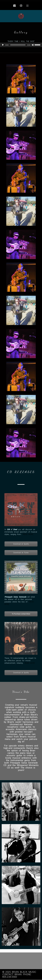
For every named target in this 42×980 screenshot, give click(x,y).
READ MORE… (29, 534)
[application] (21, 45)
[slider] (18, 45)
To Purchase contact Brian (21, 614)
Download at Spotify (21, 544)
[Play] (3, 45)
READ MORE (30, 663)
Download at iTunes (21, 553)
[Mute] (33, 45)
